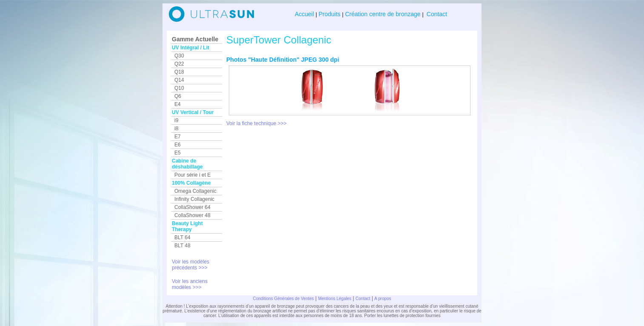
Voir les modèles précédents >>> (191, 265)
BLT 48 (182, 246)
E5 (178, 153)
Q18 (179, 72)
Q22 (179, 64)
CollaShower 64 (192, 207)
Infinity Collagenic (194, 199)
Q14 (179, 80)
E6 (178, 145)
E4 (178, 104)
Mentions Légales (335, 299)
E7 (178, 137)
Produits (329, 14)
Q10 (179, 88)
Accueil (305, 14)
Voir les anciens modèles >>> (190, 284)
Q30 (179, 56)
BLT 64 (182, 237)
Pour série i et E (192, 175)
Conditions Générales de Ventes (283, 299)
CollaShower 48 (192, 215)
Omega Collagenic (195, 191)
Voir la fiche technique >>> (256, 123)
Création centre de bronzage (383, 14)
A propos (383, 299)
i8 (176, 129)
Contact (436, 14)
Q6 (178, 96)
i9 (176, 120)
